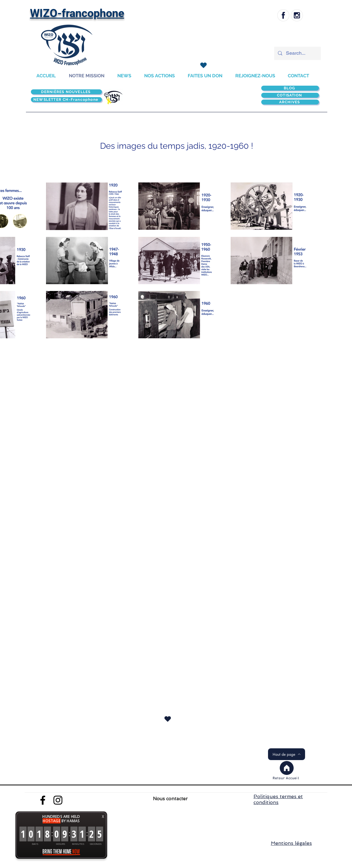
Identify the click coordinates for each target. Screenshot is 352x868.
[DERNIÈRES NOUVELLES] (66, 92)
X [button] (103, 817)
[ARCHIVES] (290, 102)
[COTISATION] (290, 95)
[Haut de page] (287, 754)
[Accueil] (287, 768)
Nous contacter (170, 799)
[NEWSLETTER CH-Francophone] (66, 100)
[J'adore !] (203, 65)
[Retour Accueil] (287, 778)
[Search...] (297, 53)
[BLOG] (290, 88)
